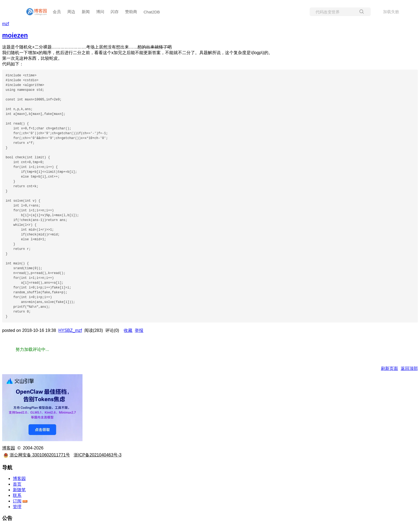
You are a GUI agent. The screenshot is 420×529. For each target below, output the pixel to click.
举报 (139, 330)
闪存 (115, 12)
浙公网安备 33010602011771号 (37, 455)
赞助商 (131, 12)
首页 (17, 484)
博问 (100, 12)
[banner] (34, 12)
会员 (57, 12)
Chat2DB (152, 12)
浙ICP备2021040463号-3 (97, 455)
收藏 (128, 330)
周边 (71, 12)
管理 (17, 507)
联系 (17, 495)
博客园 (9, 448)
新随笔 (19, 490)
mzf (6, 24)
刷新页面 (389, 368)
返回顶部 (409, 368)
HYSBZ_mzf (70, 330)
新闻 (86, 12)
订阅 (17, 501)
